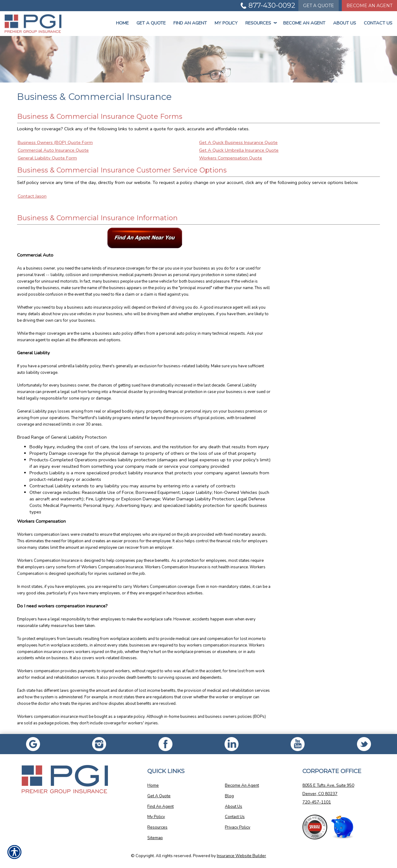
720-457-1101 (317, 802)
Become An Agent (304, 23)
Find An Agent (190, 23)
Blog (229, 796)
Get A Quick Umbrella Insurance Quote (239, 150)
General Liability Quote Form (47, 158)
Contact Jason (32, 196)
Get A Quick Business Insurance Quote (238, 142)
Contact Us (378, 23)
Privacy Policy (238, 827)
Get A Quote (159, 796)
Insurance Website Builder (241, 856)
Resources (260, 23)
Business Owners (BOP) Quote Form (55, 142)
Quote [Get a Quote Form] (319, 6)
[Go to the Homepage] (33, 24)
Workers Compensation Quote (231, 158)
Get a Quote (151, 23)
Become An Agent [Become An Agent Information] (369, 6)
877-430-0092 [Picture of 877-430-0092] (272, 5)
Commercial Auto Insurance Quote (53, 150)
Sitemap (155, 838)
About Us (345, 23)
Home (122, 23)
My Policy (226, 23)
